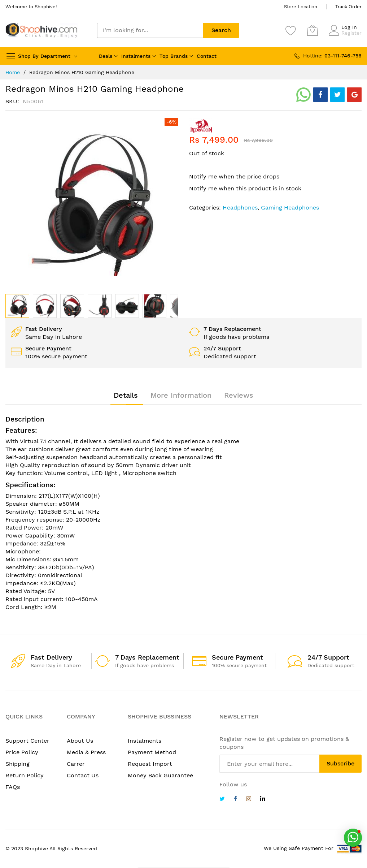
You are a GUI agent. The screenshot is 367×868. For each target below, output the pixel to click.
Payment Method (152, 752)
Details (126, 395)
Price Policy (22, 752)
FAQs (13, 787)
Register (351, 33)
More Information (181, 395)
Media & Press (86, 752)
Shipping (18, 764)
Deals (106, 56)
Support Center (27, 741)
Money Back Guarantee (160, 775)
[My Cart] (313, 30)
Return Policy (25, 775)
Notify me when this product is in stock (245, 188)
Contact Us (83, 775)
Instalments (136, 56)
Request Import (150, 764)
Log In (349, 27)
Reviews (239, 395)
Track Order (348, 7)
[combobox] (150, 30)
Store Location (301, 7)
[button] (45, 306)
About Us (80, 741)
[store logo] (41, 30)
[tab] (126, 395)
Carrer (76, 764)
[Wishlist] (291, 30)
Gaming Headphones (290, 208)
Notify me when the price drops (234, 176)
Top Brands (174, 56)
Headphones (240, 208)
